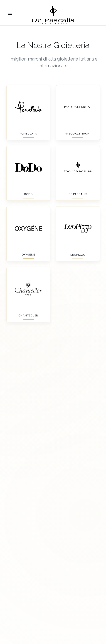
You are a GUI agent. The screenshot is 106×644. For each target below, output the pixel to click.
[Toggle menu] (10, 15)
